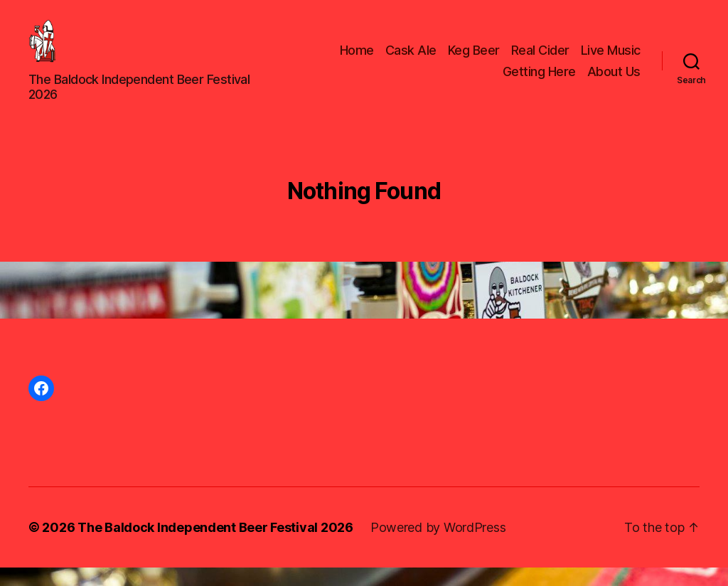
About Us (614, 81)
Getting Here (539, 81)
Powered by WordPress (438, 546)
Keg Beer (474, 59)
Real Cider (540, 59)
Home (357, 59)
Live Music (611, 59)
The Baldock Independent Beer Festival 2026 (215, 546)
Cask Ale (411, 59)
